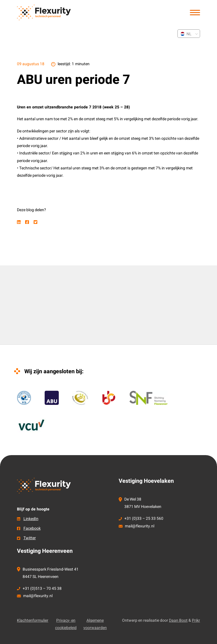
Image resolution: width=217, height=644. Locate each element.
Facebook (32, 528)
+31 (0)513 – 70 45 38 (42, 589)
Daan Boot (178, 620)
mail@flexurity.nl (140, 526)
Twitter (30, 538)
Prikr (196, 620)
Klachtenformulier (33, 620)
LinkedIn (31, 519)
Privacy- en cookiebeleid (66, 624)
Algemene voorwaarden (95, 624)
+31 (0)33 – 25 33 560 (144, 519)
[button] (195, 13)
